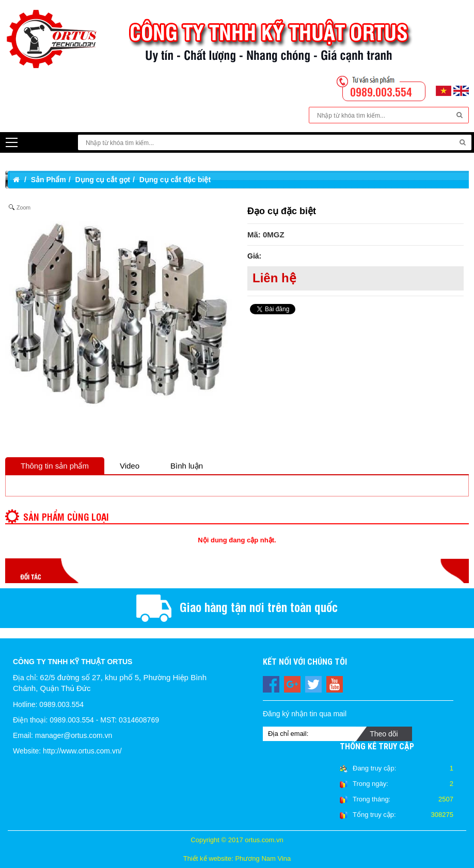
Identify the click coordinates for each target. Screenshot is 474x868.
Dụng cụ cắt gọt (103, 180)
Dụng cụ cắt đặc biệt (175, 180)
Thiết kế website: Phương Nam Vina (237, 858)
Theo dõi (384, 734)
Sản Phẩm (49, 180)
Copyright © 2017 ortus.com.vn (237, 840)
